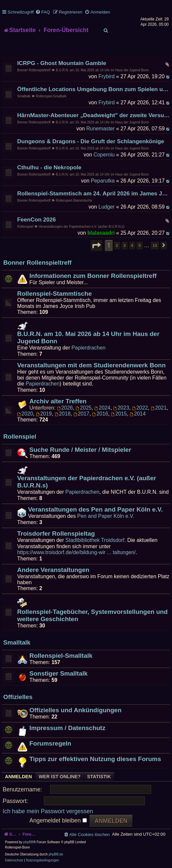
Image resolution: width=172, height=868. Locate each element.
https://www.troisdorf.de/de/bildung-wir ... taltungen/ (76, 552)
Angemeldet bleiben (58, 820)
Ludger (106, 207)
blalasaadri (101, 233)
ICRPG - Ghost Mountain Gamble (62, 63)
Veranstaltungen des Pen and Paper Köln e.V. (95, 509)
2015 (119, 414)
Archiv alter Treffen (58, 401)
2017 (82, 414)
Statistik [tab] (99, 777)
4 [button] (132, 245)
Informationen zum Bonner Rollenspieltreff (93, 276)
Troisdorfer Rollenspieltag (56, 534)
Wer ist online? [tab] (60, 777)
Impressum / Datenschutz (67, 728)
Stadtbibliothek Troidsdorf (95, 540)
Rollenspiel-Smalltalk (51, 96)
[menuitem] (43, 12)
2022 (140, 408)
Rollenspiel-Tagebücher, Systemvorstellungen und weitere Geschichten (92, 615)
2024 (102, 408)
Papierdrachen (89, 348)
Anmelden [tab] (18, 777)
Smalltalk (24, 96)
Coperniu (104, 155)
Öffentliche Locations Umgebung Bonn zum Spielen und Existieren (94, 89)
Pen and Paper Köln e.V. (106, 516)
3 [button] (125, 245)
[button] (96, 246)
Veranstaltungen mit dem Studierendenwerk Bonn (91, 365)
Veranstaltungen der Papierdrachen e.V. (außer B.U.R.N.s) (82, 227)
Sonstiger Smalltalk (58, 673)
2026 (65, 408)
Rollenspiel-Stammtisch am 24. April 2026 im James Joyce (94, 193)
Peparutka (103, 181)
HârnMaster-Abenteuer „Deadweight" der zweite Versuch (94, 115)
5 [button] (139, 245)
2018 (63, 414)
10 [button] (155, 245)
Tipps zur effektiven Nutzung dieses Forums (95, 759)
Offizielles (18, 697)
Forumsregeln (50, 743)
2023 (121, 408)
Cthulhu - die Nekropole (49, 167)
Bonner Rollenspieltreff (34, 70)
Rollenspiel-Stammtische (74, 200)
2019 (44, 414)
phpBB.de (56, 854)
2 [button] (117, 245)
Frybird (106, 76)
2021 (159, 408)
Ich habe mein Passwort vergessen (48, 811)
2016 (100, 414)
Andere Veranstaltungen (53, 570)
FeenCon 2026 (36, 219)
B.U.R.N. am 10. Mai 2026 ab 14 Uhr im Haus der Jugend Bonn (102, 70)
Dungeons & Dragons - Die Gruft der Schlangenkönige (91, 141)
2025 (84, 408)
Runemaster (100, 129)
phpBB (28, 842)
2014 (138, 414)
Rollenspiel (25, 227)
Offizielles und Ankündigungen (75, 710)
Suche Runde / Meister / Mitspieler (80, 450)
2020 (25, 414)
